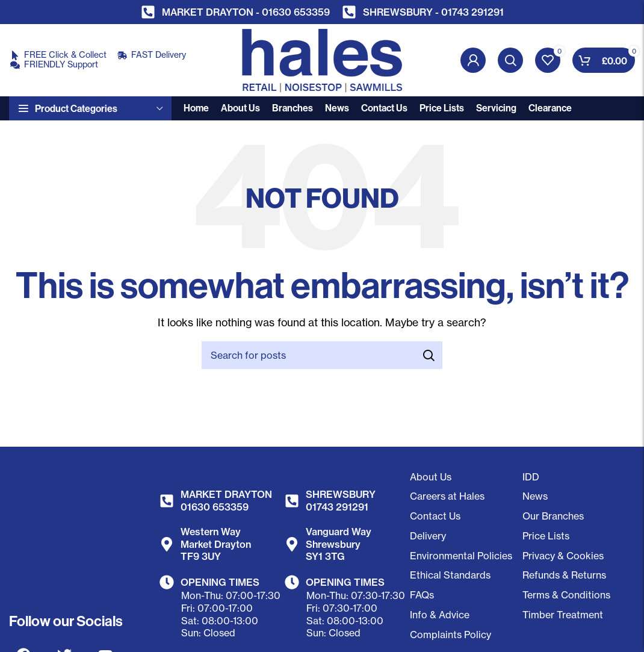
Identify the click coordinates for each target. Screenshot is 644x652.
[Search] (510, 60)
